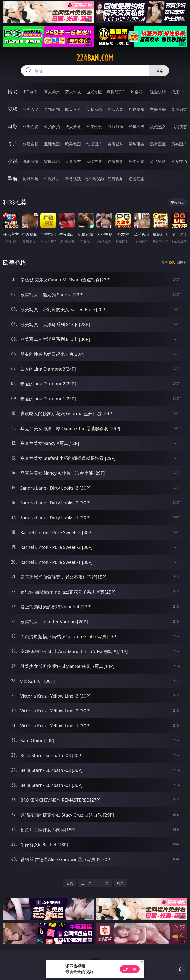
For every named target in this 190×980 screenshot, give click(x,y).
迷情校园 (116, 161)
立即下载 (130, 969)
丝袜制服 (137, 109)
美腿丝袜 (116, 144)
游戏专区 (94, 92)
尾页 (120, 883)
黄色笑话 (158, 161)
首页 (70, 883)
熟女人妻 (116, 109)
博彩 (13, 92)
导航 (13, 178)
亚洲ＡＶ (31, 109)
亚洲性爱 (31, 127)
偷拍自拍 (52, 127)
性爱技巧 (179, 161)
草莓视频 (73, 179)
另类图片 (179, 144)
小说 (13, 161)
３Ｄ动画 (94, 109)
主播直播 (158, 109)
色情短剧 (137, 179)
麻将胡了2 (115, 92)
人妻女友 (73, 161)
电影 (13, 126)
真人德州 (52, 92)
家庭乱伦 (52, 161)
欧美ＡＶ (73, 109)
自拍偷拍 (52, 109)
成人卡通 (73, 127)
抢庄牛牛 (179, 92)
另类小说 (137, 161)
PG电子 (31, 92)
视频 (13, 109)
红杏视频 (116, 179)
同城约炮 (31, 179)
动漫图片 (94, 144)
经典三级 (137, 127)
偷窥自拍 (31, 144)
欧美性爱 (94, 127)
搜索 (159, 71)
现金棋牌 (158, 92)
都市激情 (31, 161)
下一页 (104, 883)
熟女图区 (158, 144)
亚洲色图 (52, 144)
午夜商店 (52, 179)
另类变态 (179, 127)
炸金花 (137, 92)
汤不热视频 (94, 179)
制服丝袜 (116, 127)
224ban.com (95, 58)
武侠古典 (94, 161)
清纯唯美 (137, 144)
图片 (13, 144)
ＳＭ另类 (179, 109)
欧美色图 (73, 144)
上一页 (86, 883)
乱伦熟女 (158, 127)
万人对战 (73, 92)
